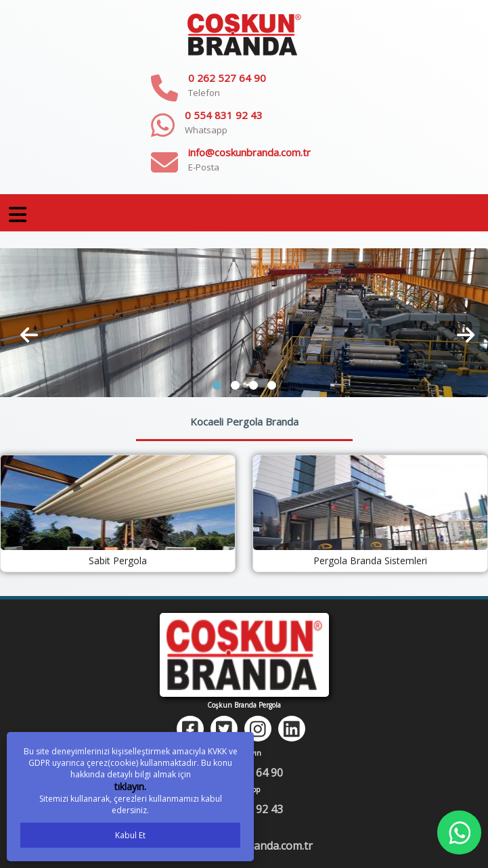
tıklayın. (130, 786)
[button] (217, 385)
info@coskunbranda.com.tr (249, 152)
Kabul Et (130, 835)
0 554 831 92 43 (224, 115)
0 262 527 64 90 (227, 78)
